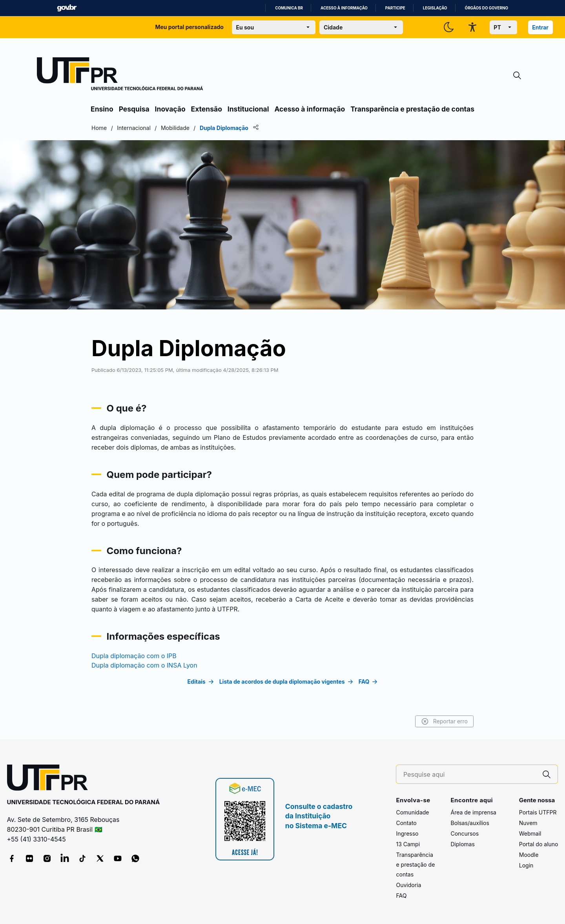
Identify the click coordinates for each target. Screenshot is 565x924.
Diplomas (462, 844)
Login (526, 865)
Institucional (248, 109)
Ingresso (407, 833)
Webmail (530, 833)
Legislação (435, 8)
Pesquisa (134, 109)
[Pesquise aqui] (470, 775)
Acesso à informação (344, 8)
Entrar (540, 27)
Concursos (465, 833)
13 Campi (408, 844)
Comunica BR (289, 8)
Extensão (207, 109)
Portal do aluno (539, 844)
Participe (395, 8)
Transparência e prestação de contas (412, 109)
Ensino (102, 109)
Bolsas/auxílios (470, 823)
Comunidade (412, 812)
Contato (406, 823)
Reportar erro (444, 721)
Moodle (529, 855)
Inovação (170, 109)
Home (99, 128)
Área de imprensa (473, 812)
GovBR (67, 8)
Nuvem (528, 823)
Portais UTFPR (538, 812)
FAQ (401, 896)
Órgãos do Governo (487, 8)
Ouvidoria (408, 885)
